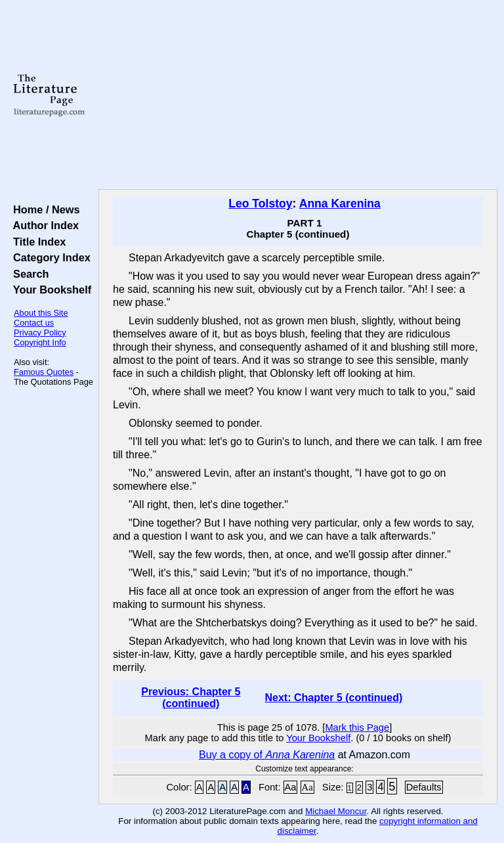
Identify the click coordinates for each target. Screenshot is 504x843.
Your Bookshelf (49, 290)
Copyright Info (40, 342)
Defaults (424, 787)
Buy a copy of (267, 755)
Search (28, 274)
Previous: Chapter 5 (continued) (191, 698)
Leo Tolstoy (260, 204)
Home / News (44, 209)
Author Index (43, 225)
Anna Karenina (340, 204)
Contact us (34, 323)
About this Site (41, 313)
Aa (291, 787)
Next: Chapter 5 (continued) (333, 698)
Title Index (36, 242)
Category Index (49, 257)
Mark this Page (357, 727)
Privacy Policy (40, 333)
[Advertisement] (298, 95)
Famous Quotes (44, 372)
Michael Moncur (336, 811)
